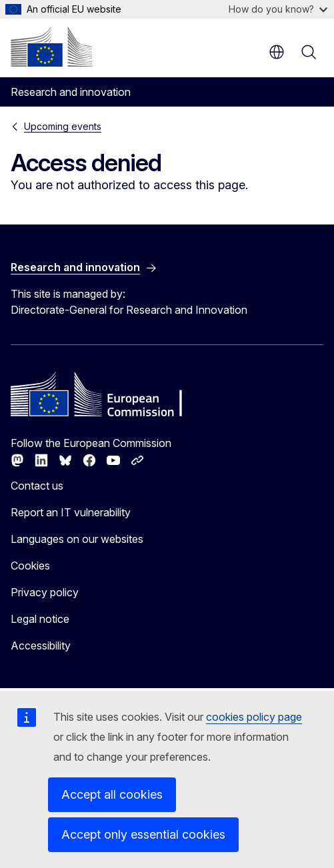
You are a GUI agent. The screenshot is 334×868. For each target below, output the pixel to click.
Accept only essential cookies (143, 834)
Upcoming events (63, 126)
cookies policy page (254, 717)
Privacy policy (45, 592)
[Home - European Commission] (51, 47)
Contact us (37, 486)
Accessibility (41, 646)
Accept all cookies (112, 794)
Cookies (30, 566)
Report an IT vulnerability (71, 512)
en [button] (277, 52)
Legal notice (40, 619)
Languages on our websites (77, 539)
